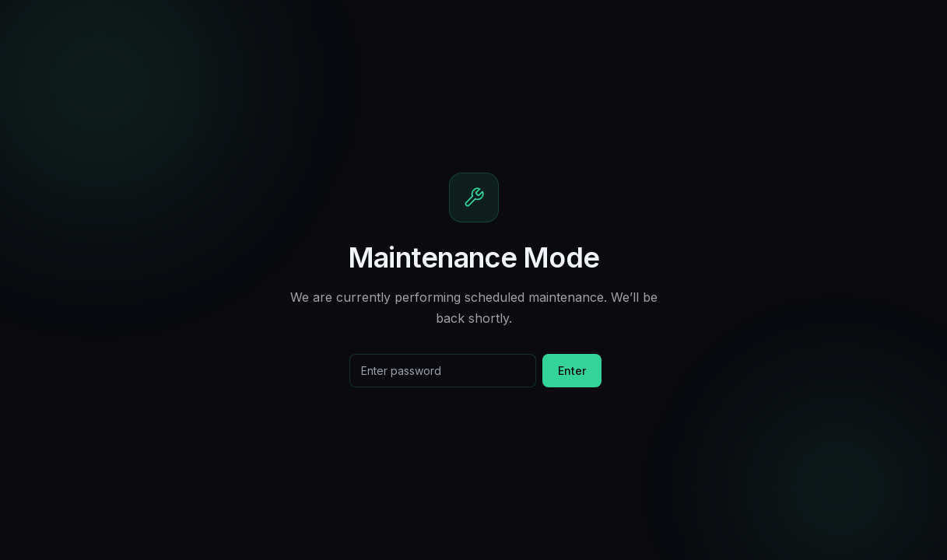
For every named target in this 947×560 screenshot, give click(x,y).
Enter (572, 371)
